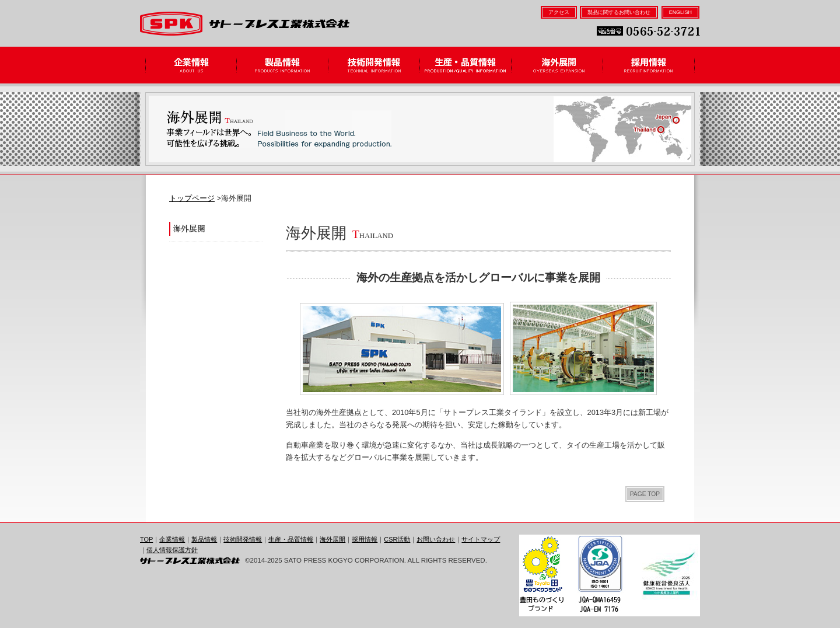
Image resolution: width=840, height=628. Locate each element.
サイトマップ (481, 539)
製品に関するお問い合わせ (619, 12)
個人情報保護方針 (172, 550)
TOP (146, 539)
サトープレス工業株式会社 (245, 24)
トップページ (192, 198)
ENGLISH (680, 12)
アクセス (559, 12)
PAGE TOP (645, 494)
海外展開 (557, 65)
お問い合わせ (436, 539)
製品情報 (283, 65)
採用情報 (649, 65)
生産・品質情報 (466, 65)
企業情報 (191, 65)
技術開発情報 (374, 65)
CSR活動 (397, 539)
